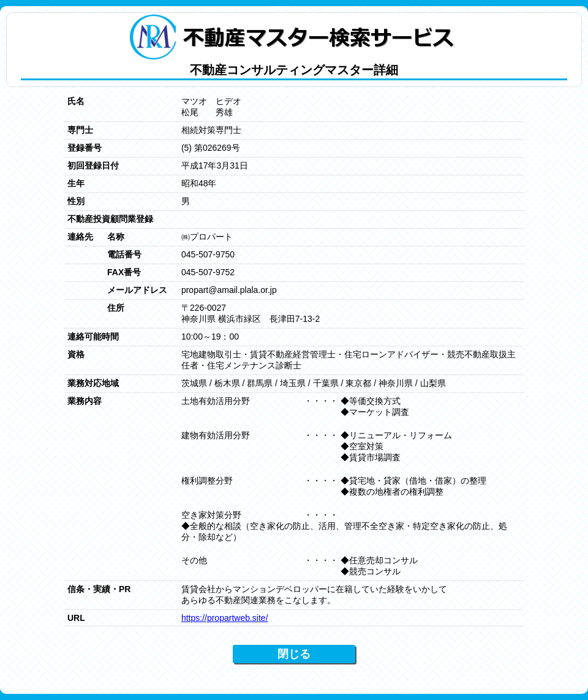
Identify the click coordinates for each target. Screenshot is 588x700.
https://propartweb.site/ (225, 618)
